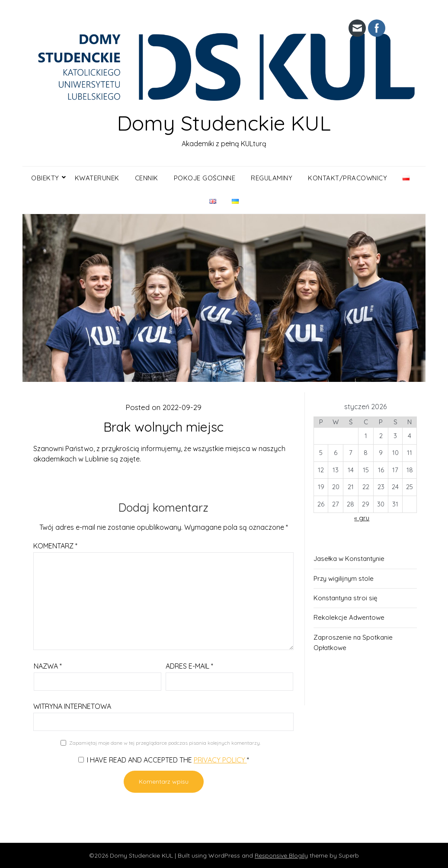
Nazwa (48, 666)
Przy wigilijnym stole (344, 578)
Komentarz (55, 546)
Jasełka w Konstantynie (349, 559)
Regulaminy (272, 178)
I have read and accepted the (164, 760)
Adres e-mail (189, 666)
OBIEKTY (45, 178)
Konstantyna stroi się (345, 598)
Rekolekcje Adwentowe (349, 617)
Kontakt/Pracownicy (347, 178)
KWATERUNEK (97, 178)
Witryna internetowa (72, 706)
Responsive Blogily (281, 855)
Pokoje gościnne (205, 178)
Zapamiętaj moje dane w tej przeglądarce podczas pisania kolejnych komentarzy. (165, 743)
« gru (362, 518)
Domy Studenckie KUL (224, 123)
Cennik (147, 178)
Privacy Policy (220, 760)
